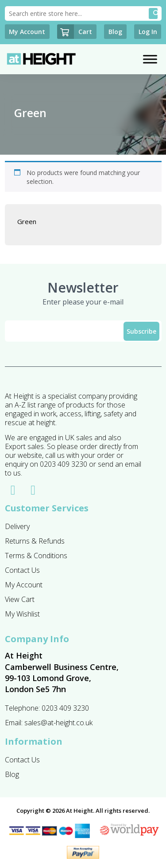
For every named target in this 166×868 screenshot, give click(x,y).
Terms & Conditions (36, 556)
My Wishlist (22, 614)
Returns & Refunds (35, 541)
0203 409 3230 (65, 708)
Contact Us (22, 570)
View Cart (20, 599)
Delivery (17, 526)
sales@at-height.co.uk (58, 723)
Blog (12, 774)
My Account (24, 585)
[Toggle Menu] (150, 59)
